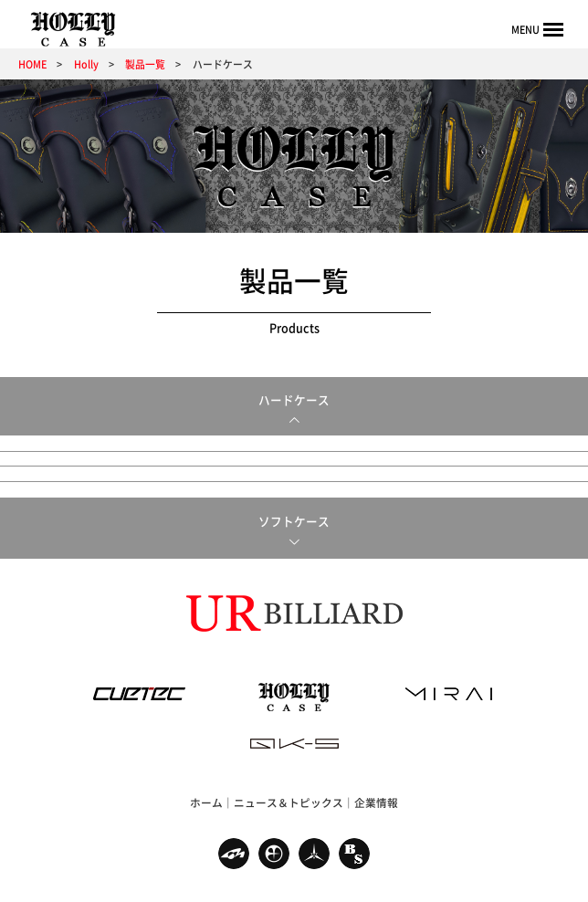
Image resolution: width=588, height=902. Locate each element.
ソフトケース (294, 484)
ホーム (206, 767)
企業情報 (376, 767)
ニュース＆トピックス (289, 767)
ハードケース (294, 399)
